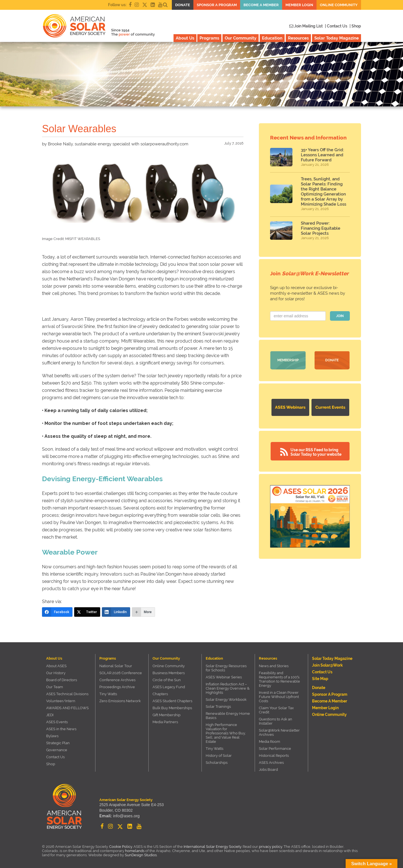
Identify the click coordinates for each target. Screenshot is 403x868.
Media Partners (165, 722)
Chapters (160, 694)
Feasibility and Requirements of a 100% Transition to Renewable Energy (279, 679)
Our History (56, 673)
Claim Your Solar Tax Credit (276, 710)
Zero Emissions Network (120, 701)
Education (272, 38)
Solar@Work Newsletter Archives (279, 732)
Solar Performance (275, 749)
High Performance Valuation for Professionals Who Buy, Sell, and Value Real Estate (226, 733)
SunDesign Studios (141, 855)
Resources (298, 38)
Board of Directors (62, 680)
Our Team (55, 687)
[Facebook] (57, 612)
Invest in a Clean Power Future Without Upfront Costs (279, 697)
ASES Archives (271, 763)
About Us (185, 38)
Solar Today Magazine (337, 38)
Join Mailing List (306, 26)
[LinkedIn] (116, 612)
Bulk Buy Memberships (172, 708)
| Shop (355, 26)
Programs (209, 38)
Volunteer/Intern (61, 701)
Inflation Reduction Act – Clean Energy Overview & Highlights (228, 688)
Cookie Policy (121, 847)
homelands (135, 851)
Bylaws (52, 736)
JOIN (340, 316)
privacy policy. (271, 847)
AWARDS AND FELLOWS (67, 708)
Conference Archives (117, 680)
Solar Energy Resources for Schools (226, 668)
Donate (183, 5)
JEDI (50, 715)
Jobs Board (268, 770)
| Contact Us (336, 26)
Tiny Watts (108, 694)
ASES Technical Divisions (67, 694)
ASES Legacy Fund (169, 687)
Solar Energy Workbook (226, 700)
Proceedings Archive (117, 687)
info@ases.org (126, 816)
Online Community (339, 5)
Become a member (261, 5)
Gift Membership (167, 715)
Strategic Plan (58, 743)
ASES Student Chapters (172, 701)
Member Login (299, 5)
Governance (57, 750)
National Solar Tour (116, 666)
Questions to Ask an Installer (276, 721)
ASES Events (57, 722)
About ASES (56, 666)
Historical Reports (274, 756)
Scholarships (217, 763)
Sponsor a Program (217, 5)
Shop (51, 764)
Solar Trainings (218, 707)
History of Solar (219, 756)
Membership (288, 360)
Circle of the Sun (167, 680)
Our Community (241, 38)
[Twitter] (87, 612)
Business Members (169, 673)
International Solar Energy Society (212, 847)
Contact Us (55, 757)
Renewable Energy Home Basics (228, 716)
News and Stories (274, 666)
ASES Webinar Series (224, 677)
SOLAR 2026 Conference (121, 673)
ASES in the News (61, 729)
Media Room (270, 742)
